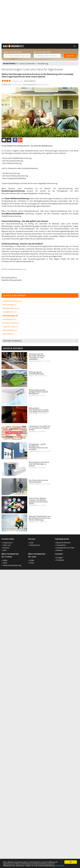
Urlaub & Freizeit (11, 323)
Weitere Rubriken (40, 341)
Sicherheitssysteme (12, 301)
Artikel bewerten (30, 81)
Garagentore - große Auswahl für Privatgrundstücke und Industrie (38, 447)
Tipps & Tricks (10, 327)
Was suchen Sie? (13, 52)
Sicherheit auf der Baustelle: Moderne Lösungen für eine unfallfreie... (37, 357)
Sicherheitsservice (11, 308)
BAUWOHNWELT (10, 64)
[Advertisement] (22, 39)
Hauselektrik (10, 312)
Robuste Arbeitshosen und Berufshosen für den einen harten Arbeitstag (40, 518)
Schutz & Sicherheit (27, 64)
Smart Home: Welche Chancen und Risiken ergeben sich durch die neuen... (38, 501)
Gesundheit (9, 334)
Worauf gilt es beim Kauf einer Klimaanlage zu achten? (39, 464)
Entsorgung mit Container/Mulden (36, 373)
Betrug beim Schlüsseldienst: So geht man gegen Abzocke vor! (39, 410)
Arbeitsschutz (9, 319)
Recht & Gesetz (10, 330)
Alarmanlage (9, 305)
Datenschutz (59, 866)
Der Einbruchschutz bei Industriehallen (38, 481)
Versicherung (43, 64)
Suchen (70, 56)
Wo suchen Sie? (42, 52)
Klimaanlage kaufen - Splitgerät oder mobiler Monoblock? (38, 392)
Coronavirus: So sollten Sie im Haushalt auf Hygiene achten (40, 428)
